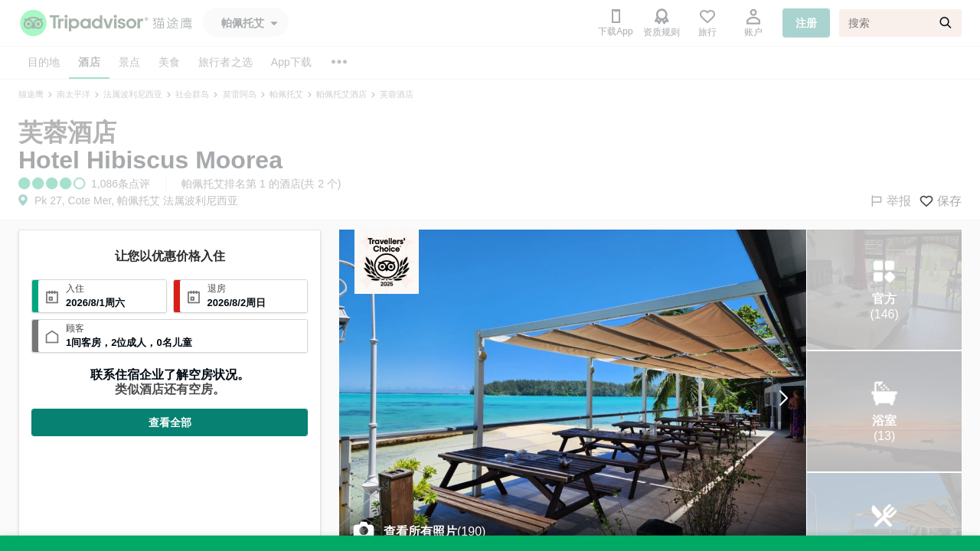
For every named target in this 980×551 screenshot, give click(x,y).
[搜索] (900, 23)
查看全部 (170, 422)
